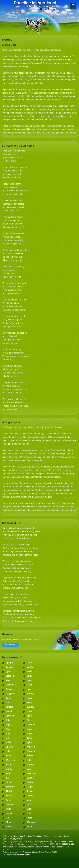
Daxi (29, 804)
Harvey (30, 698)
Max (29, 769)
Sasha (9, 813)
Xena (29, 729)
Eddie (29, 711)
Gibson (9, 685)
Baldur (9, 765)
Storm (9, 796)
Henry (30, 680)
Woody (30, 756)
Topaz (9, 725)
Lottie (29, 663)
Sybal (29, 742)
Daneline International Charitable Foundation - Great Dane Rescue (35, 5)
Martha (30, 667)
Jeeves (30, 791)
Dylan (9, 809)
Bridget (9, 707)
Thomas (31, 796)
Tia (7, 702)
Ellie (29, 809)
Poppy (9, 689)
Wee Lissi (10, 760)
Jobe (8, 720)
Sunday (30, 707)
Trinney (30, 765)
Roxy (8, 800)
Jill (7, 778)
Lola (8, 751)
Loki (29, 760)
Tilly (29, 813)
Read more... (11, 645)
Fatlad (9, 711)
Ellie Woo (31, 773)
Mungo (9, 769)
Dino (29, 720)
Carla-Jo (31, 725)
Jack (8, 773)
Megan (30, 787)
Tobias (9, 827)
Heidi (29, 818)
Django (9, 663)
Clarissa (10, 716)
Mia (7, 738)
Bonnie (30, 778)
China (9, 822)
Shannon (31, 751)
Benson (10, 667)
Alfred (9, 791)
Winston (31, 747)
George (30, 782)
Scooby (30, 694)
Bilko (29, 716)
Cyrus (9, 671)
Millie (8, 742)
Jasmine (10, 787)
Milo (29, 800)
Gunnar (9, 804)
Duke (8, 698)
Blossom (10, 676)
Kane (8, 756)
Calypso (10, 694)
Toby (8, 734)
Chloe (30, 676)
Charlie (9, 747)
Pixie (8, 729)
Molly (29, 671)
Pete (8, 680)
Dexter (9, 782)
